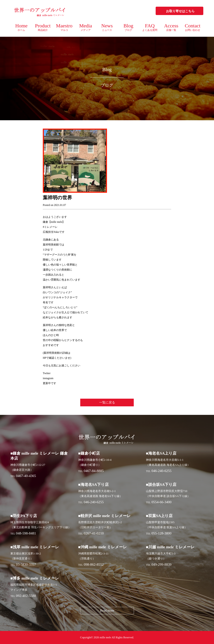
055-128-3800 (162, 533)
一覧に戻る (107, 402)
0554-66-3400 (162, 502)
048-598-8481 (26, 533)
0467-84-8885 (94, 471)
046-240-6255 (162, 471)
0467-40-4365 (26, 476)
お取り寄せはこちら (180, 11)
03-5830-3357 (26, 565)
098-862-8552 (94, 565)
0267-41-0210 (94, 533)
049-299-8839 (162, 565)
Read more (107, 611)
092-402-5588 (26, 596)
